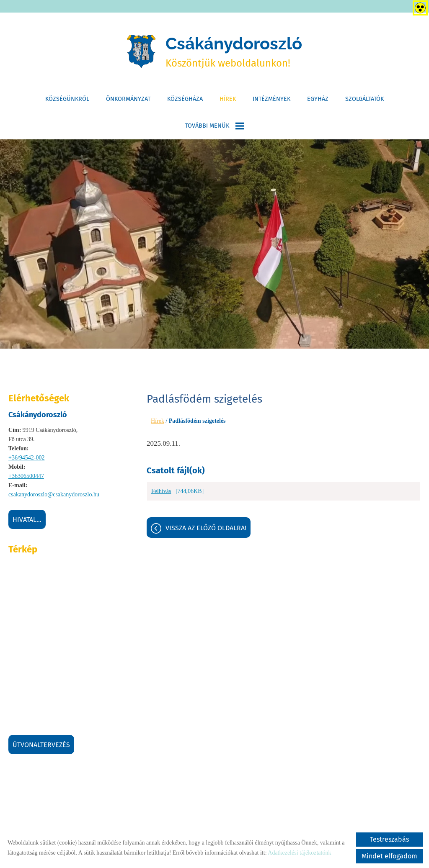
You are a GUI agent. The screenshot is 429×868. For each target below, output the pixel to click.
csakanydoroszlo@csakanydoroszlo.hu (54, 494)
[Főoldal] (141, 51)
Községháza (185, 99)
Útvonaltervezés (41, 745)
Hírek (228, 99)
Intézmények (271, 99)
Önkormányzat (128, 99)
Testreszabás (389, 839)
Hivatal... (27, 520)
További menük (214, 126)
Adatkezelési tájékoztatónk (299, 853)
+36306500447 (26, 476)
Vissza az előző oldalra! (206, 528)
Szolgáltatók (364, 99)
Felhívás (161, 491)
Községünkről (67, 99)
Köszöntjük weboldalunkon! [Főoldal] (234, 51)
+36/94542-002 (26, 458)
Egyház (318, 99)
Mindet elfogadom (389, 856)
